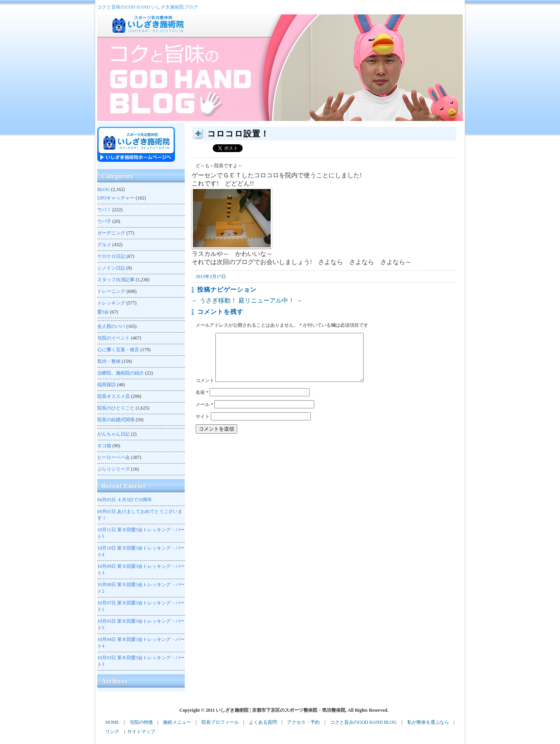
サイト (203, 426)
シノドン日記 (111, 268)
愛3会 (103, 312)
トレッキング (111, 303)
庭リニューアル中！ (270, 300)
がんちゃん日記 (114, 434)
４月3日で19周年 (125, 500)
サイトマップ (141, 732)
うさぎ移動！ (214, 300)
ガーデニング (111, 233)
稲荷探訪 (107, 385)
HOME (112, 722)
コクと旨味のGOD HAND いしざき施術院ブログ (148, 7)
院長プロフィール (220, 722)
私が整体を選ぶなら (428, 722)
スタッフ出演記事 (116, 280)
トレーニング (111, 291)
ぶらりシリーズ (114, 469)
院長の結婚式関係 (116, 420)
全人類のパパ (111, 326)
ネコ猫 (104, 446)
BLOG (104, 189)
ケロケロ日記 (111, 256)
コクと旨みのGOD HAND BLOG (363, 722)
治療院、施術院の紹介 (121, 373)
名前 (202, 402)
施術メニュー (177, 722)
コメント (205, 390)
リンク (112, 732)
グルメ (104, 245)
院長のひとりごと (116, 408)
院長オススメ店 (114, 396)
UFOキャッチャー (116, 198)
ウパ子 (104, 221)
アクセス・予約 (303, 722)
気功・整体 (109, 361)
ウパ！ (104, 210)
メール (204, 414)
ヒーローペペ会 (114, 457)
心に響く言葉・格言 (118, 350)
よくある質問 (263, 722)
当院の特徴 (141, 722)
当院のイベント (114, 338)
